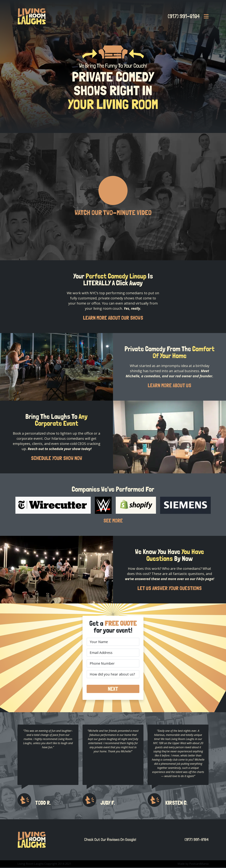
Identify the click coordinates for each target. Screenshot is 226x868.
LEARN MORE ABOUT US (169, 386)
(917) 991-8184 (183, 16)
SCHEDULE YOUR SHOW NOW (56, 459)
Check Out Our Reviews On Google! (110, 840)
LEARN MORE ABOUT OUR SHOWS (113, 318)
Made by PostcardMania (193, 865)
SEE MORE (113, 521)
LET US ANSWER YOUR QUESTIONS (169, 589)
